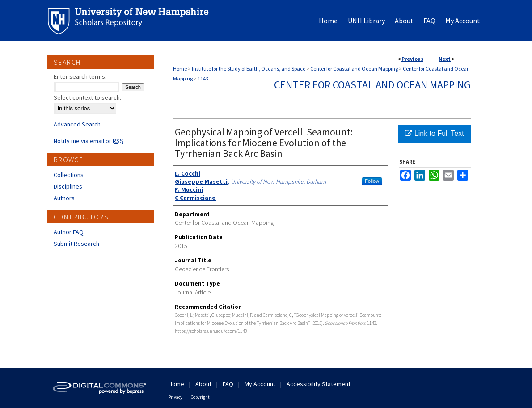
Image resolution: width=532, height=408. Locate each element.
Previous (412, 59)
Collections (69, 175)
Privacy (175, 397)
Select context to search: (87, 97)
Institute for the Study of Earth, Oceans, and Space (249, 69)
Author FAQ (69, 232)
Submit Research (76, 244)
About (203, 384)
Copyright (200, 397)
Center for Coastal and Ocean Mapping (354, 69)
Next (445, 59)
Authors (64, 198)
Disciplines (68, 186)
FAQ (228, 384)
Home (180, 69)
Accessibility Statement (319, 384)
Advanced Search (77, 124)
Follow (372, 181)
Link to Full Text (434, 133)
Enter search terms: (80, 76)
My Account (260, 384)
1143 (203, 78)
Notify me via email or (89, 141)
